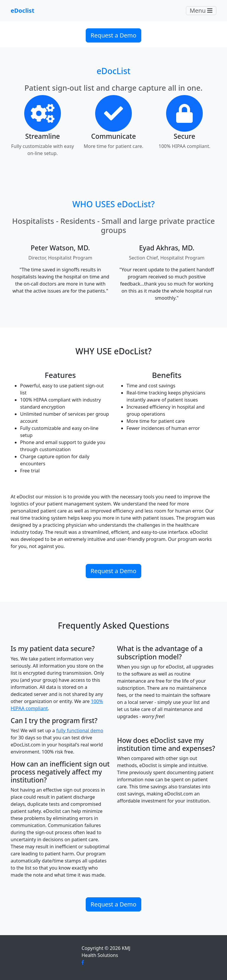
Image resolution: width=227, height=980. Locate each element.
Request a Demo (114, 35)
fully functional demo (80, 730)
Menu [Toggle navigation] (201, 10)
